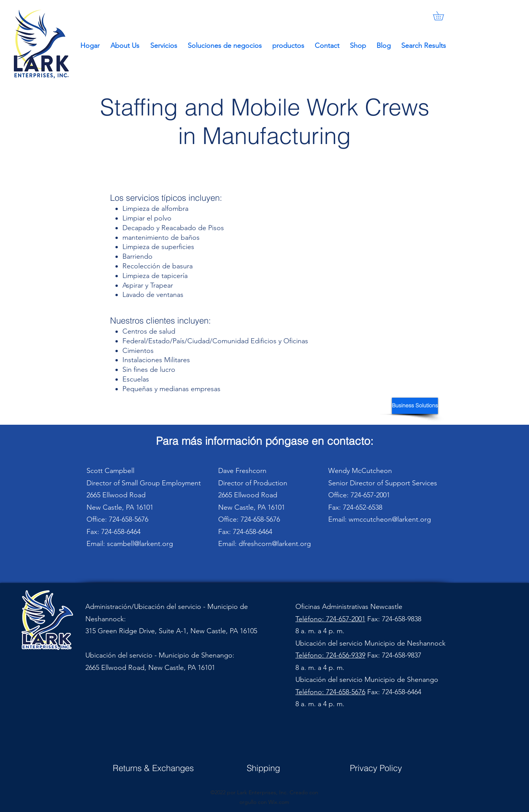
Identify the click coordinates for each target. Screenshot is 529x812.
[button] (443, 16)
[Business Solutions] (415, 406)
